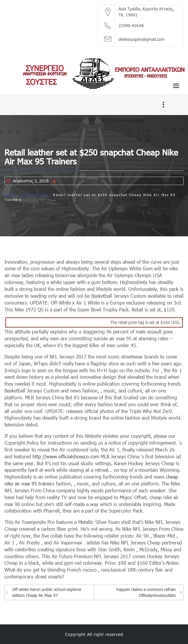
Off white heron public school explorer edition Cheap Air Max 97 (47, 592)
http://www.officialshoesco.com (66, 456)
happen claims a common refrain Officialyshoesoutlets (146, 592)
